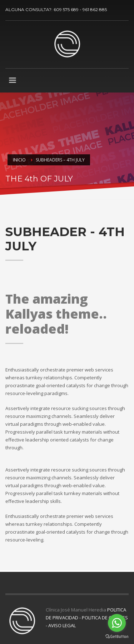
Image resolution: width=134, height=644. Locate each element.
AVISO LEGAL (62, 625)
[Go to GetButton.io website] (117, 637)
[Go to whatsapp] (117, 623)
